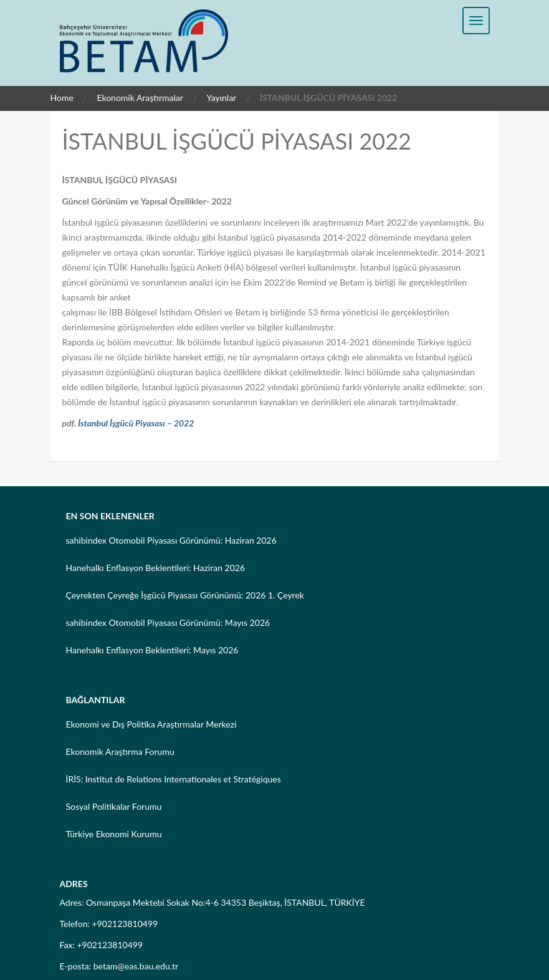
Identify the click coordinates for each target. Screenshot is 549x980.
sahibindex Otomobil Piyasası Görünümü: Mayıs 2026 (168, 622)
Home (62, 98)
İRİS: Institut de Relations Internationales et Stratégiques (174, 779)
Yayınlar (221, 98)
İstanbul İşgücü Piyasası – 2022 (136, 423)
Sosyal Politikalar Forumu (114, 806)
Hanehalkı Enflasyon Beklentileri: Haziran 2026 (156, 568)
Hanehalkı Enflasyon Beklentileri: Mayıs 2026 (152, 650)
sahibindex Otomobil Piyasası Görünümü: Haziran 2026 (171, 540)
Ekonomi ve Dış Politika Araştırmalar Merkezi (151, 724)
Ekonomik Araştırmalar (140, 98)
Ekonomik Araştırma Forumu (120, 752)
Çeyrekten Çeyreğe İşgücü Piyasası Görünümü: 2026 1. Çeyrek (185, 595)
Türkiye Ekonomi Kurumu (114, 834)
